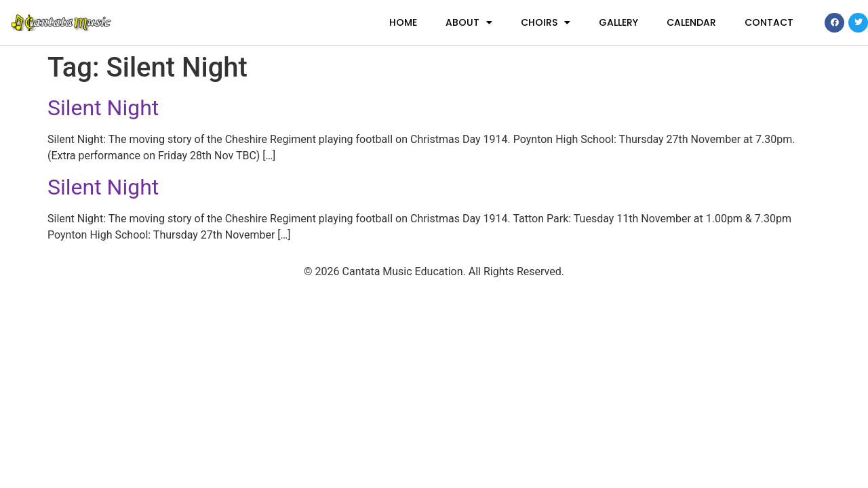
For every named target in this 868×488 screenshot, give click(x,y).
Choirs (546, 22)
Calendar (691, 22)
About (469, 22)
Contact (769, 22)
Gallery (618, 22)
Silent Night (103, 108)
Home (403, 22)
